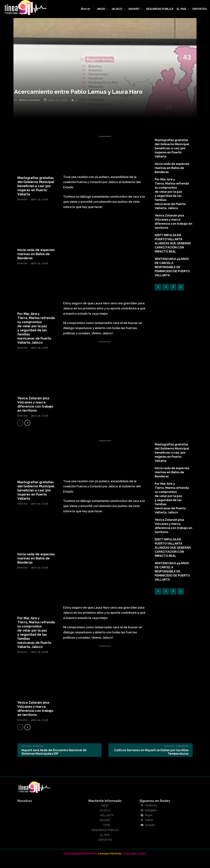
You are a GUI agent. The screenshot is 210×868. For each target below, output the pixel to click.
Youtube (150, 835)
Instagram (151, 820)
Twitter (149, 830)
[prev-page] (20, 429)
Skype (148, 825)
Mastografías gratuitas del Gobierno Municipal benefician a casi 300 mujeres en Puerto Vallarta (36, 192)
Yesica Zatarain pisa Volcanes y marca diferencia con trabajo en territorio (35, 411)
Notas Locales (30, 106)
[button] (86, 9)
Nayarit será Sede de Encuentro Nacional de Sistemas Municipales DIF (54, 762)
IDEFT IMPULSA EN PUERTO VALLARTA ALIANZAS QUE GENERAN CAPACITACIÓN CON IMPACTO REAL (173, 249)
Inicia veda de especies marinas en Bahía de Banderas (36, 260)
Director (23, 206)
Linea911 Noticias (110, 863)
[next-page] (27, 429)
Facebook (151, 815)
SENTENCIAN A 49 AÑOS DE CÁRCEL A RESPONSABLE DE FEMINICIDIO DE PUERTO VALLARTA (172, 273)
